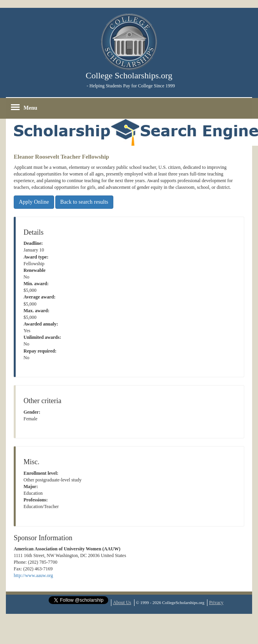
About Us (122, 602)
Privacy (216, 602)
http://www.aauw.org (33, 575)
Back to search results (84, 202)
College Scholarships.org (129, 75)
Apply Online (34, 202)
